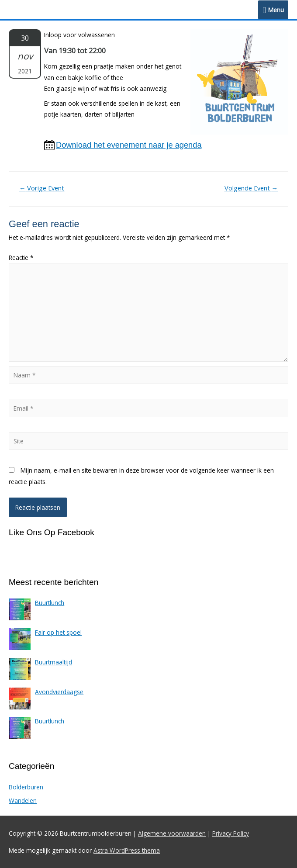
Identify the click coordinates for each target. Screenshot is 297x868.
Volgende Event (251, 188)
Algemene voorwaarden (172, 833)
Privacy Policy (231, 833)
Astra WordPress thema (127, 850)
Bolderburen (26, 787)
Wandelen (23, 801)
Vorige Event (42, 188)
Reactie (21, 258)
